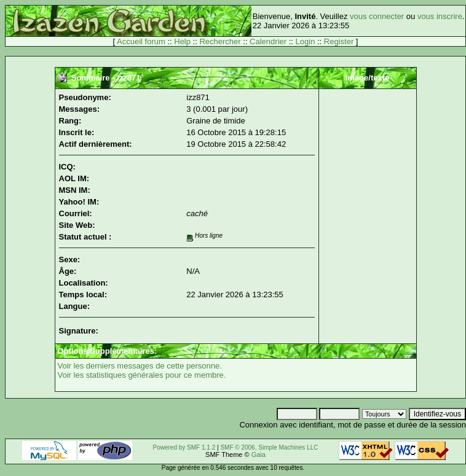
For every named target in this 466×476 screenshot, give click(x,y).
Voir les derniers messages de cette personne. (140, 366)
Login (306, 41)
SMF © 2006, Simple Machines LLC (269, 447)
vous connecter (377, 16)
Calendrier (268, 41)
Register (339, 41)
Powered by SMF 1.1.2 (184, 447)
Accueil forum (141, 41)
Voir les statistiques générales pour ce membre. (142, 375)
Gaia (259, 455)
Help (182, 41)
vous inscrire (440, 16)
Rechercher (220, 41)
